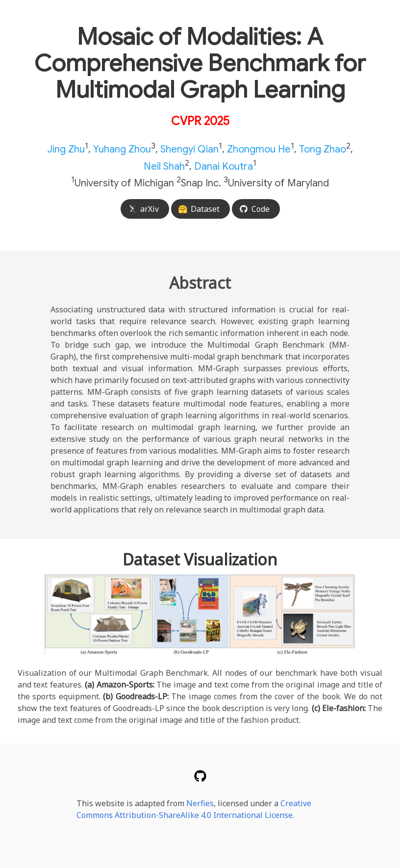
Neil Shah (164, 166)
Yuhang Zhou (122, 149)
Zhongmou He (259, 149)
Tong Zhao (323, 149)
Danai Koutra (224, 166)
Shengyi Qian (189, 149)
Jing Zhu (66, 149)
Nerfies (200, 803)
